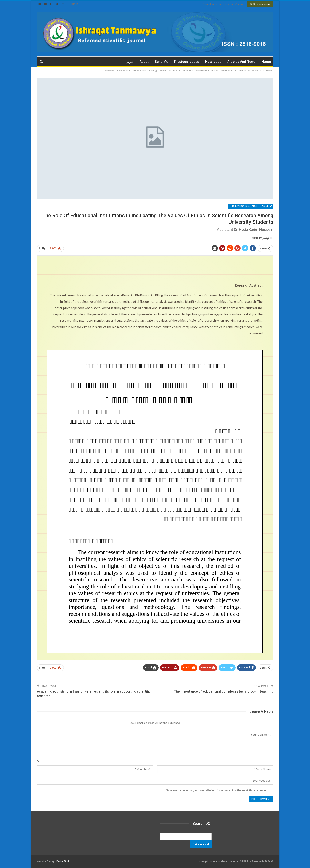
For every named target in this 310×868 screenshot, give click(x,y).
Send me (161, 62)
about (144, 62)
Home (266, 62)
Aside (267, 206)
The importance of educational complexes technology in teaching (224, 691)
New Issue (213, 62)
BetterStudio (64, 861)
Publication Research (244, 206)
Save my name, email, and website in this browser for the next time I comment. (218, 790)
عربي (130, 62)
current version (212, 4)
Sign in (76, 4)
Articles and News (241, 62)
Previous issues (187, 62)
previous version (234, 4)
